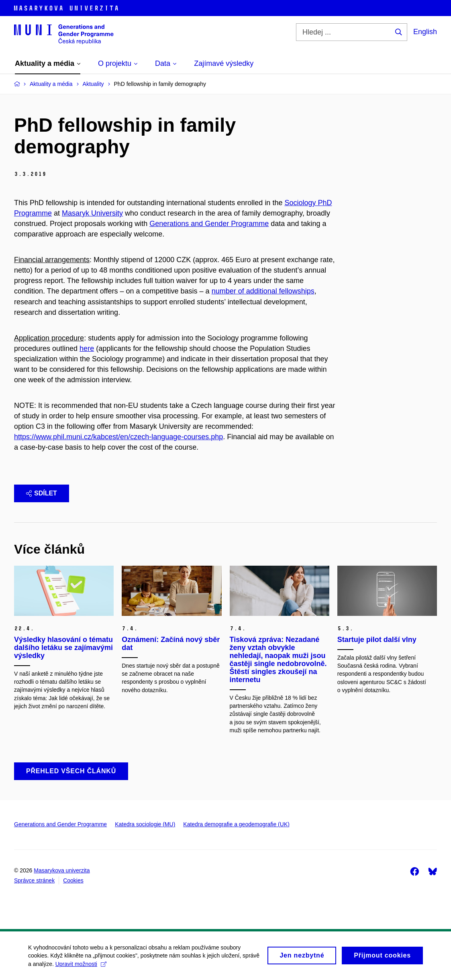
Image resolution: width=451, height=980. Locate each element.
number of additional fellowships (263, 291)
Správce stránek (34, 880)
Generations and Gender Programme (209, 224)
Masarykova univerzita (62, 870)
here (87, 348)
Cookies (73, 880)
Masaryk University (92, 213)
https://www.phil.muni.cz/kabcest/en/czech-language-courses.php (118, 437)
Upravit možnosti (81, 965)
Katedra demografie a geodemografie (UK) (236, 824)
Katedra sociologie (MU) (145, 824)
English (425, 32)
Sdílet (42, 493)
